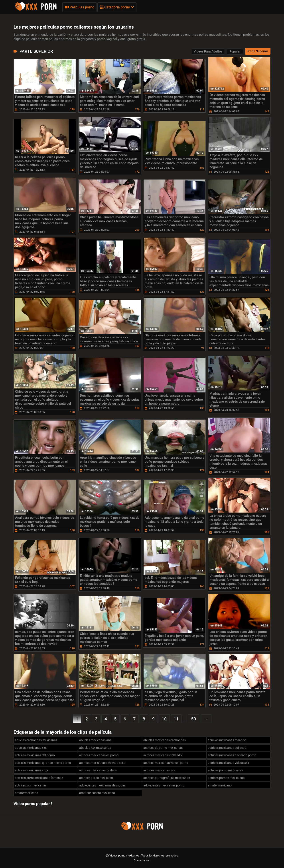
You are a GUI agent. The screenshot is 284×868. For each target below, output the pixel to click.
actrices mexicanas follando (163, 755)
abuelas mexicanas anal (96, 740)
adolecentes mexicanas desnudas (102, 785)
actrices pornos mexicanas (226, 778)
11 (176, 719)
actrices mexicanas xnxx (32, 770)
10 (164, 719)
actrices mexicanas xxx (159, 770)
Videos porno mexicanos (125, 856)
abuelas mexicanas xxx (31, 748)
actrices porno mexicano (96, 778)
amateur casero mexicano (97, 793)
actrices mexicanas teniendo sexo (102, 763)
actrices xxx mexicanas (31, 785)
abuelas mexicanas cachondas (165, 740)
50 (193, 719)
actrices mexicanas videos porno (166, 763)
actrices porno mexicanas (225, 770)
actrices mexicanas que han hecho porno (43, 763)
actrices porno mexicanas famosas (39, 778)
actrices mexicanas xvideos (98, 770)
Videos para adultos (208, 51)
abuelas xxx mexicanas (95, 748)
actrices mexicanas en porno (99, 755)
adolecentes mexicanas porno (164, 785)
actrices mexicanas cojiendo (227, 748)
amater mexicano (220, 785)
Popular (235, 51)
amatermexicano (27, 793)
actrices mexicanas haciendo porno (232, 755)
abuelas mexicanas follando (227, 740)
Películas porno (80, 7)
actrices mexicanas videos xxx (228, 763)
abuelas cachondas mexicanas (36, 740)
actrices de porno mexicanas (163, 748)
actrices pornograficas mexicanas (167, 778)
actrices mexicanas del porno (35, 755)
